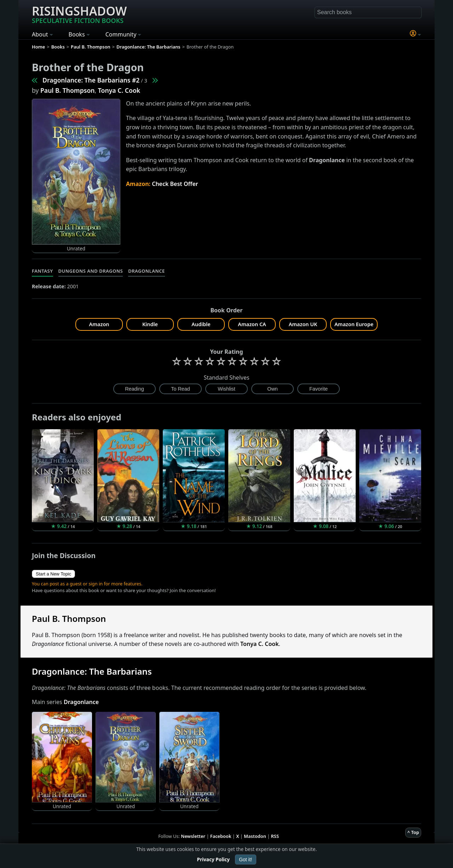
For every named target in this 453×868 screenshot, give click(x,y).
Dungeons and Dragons (91, 271)
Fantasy (42, 271)
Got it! (245, 860)
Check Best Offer (175, 184)
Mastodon (255, 836)
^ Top (413, 832)
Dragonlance (147, 271)
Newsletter (193, 836)
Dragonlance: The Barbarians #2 (91, 80)
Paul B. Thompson (68, 90)
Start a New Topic (53, 574)
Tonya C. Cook (119, 90)
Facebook (221, 836)
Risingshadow (79, 14)
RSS (275, 836)
